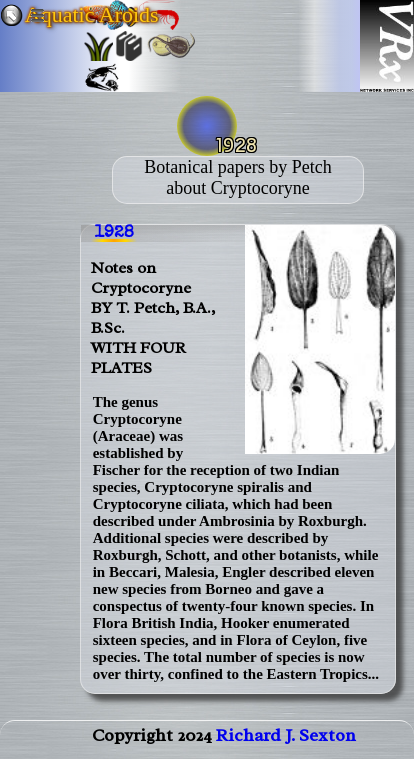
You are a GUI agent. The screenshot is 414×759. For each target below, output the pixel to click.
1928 (114, 233)
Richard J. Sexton (286, 735)
